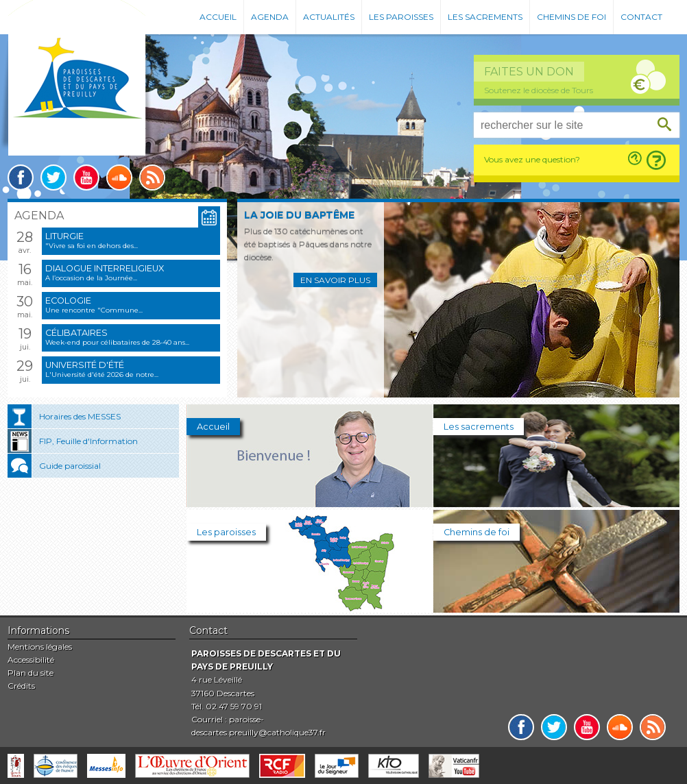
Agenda (270, 17)
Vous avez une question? (532, 159)
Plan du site (31, 673)
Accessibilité (31, 660)
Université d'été (85, 365)
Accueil (218, 17)
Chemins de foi (571, 17)
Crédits (21, 686)
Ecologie (68, 301)
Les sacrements (485, 17)
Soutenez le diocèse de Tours (539, 90)
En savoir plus (335, 280)
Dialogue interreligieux (105, 268)
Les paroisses (401, 17)
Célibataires (76, 333)
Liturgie (64, 236)
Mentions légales (40, 647)
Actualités (329, 17)
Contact (641, 17)
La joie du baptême (299, 215)
